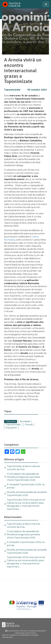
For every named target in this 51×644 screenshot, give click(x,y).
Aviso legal (34, 635)
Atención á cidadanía (10, 635)
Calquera (11, 421)
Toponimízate (12, 90)
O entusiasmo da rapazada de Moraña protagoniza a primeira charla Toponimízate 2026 (23, 477)
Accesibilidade (24, 635)
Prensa (29, 425)
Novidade (25, 421)
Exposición (11, 428)
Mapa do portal (7, 637)
